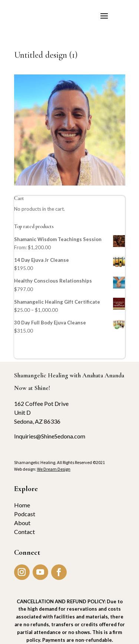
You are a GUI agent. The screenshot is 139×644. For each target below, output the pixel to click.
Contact (24, 532)
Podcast (25, 514)
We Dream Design (54, 469)
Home (22, 505)
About (22, 523)
